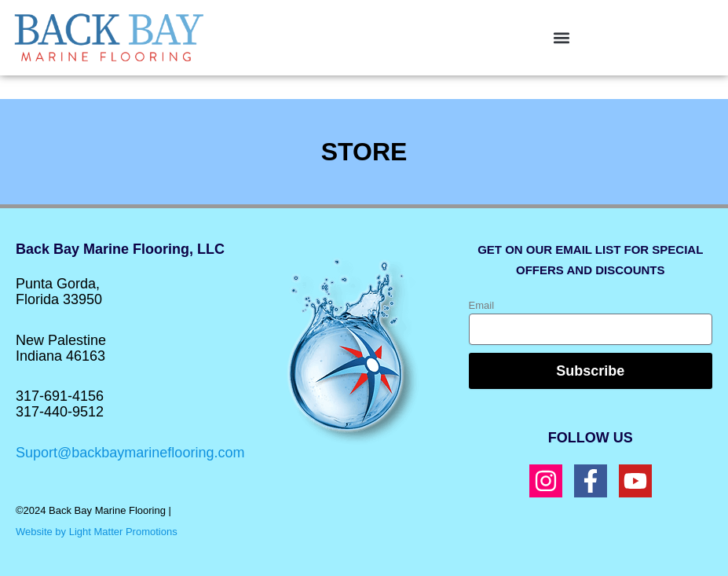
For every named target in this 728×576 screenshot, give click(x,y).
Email (482, 305)
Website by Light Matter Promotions (97, 532)
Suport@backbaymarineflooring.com (130, 453)
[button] (562, 37)
